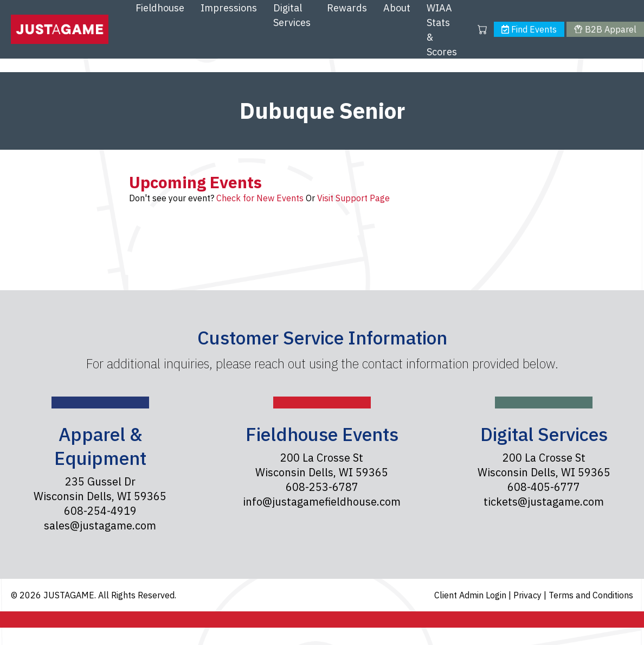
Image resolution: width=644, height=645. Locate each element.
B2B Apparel (605, 29)
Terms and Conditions (591, 595)
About (397, 8)
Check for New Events (260, 198)
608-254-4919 (100, 511)
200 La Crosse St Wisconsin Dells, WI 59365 (322, 465)
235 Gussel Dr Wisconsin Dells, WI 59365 (100, 489)
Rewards (347, 8)
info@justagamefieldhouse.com (322, 502)
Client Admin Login (471, 595)
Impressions (229, 8)
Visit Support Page (353, 198)
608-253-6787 (322, 487)
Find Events (529, 29)
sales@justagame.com (100, 525)
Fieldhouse (160, 8)
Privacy (529, 595)
